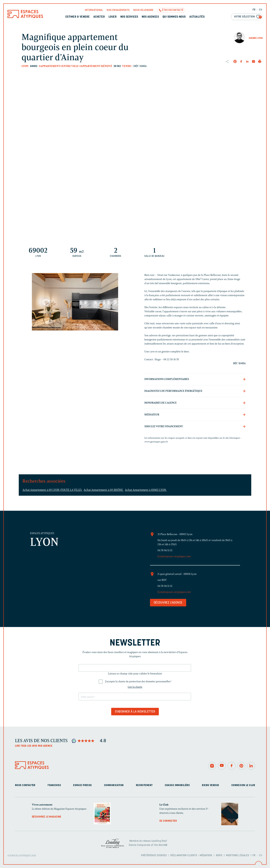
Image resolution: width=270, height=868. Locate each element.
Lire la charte (135, 687)
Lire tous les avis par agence (34, 746)
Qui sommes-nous (174, 17)
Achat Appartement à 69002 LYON (146, 490)
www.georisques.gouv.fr (156, 442)
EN (261, 10)
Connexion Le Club (243, 785)
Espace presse (82, 785)
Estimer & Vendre (78, 17)
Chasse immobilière (177, 785)
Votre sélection (248, 17)
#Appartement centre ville (59, 66)
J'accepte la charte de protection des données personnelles (138, 681)
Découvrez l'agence (168, 603)
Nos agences (150, 17)
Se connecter (168, 821)
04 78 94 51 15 (165, 550)
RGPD (219, 856)
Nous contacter (25, 785)
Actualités (197, 17)
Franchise (54, 785)
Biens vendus (210, 785)
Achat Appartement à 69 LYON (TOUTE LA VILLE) (52, 490)
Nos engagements (118, 10)
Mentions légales (237, 856)
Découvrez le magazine (47, 817)
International (94, 10)
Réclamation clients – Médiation (191, 856)
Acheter (99, 17)
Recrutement (144, 785)
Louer (113, 17)
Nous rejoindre (143, 10)
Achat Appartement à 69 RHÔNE (104, 490)
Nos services (129, 17)
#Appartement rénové (96, 66)
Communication (114, 785)
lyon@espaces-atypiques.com (174, 556)
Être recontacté (173, 10)
